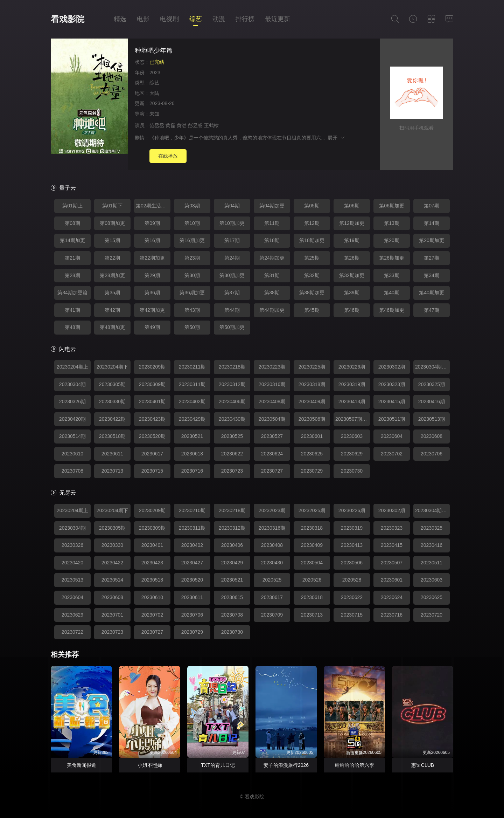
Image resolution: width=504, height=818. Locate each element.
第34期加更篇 (72, 293)
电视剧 (169, 19)
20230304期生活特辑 (432, 367)
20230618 (192, 454)
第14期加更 (72, 240)
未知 (154, 114)
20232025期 (312, 510)
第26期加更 (392, 258)
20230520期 (152, 436)
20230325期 (432, 384)
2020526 (312, 580)
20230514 (112, 580)
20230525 (232, 436)
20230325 (432, 528)
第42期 (112, 310)
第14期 (432, 223)
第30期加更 (232, 275)
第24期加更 (272, 258)
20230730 (352, 471)
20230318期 (312, 384)
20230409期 (312, 401)
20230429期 (192, 419)
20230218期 (232, 367)
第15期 (112, 240)
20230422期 (112, 419)
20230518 (152, 580)
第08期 (72, 223)
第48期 (72, 327)
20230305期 (112, 384)
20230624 (272, 454)
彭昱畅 (195, 125)
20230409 (312, 545)
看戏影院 (68, 19)
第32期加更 (352, 275)
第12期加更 (352, 223)
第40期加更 (432, 293)
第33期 (392, 275)
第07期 (432, 206)
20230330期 (112, 401)
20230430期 (232, 419)
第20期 (392, 240)
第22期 (112, 258)
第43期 (192, 310)
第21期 (72, 258)
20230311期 (192, 384)
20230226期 (352, 367)
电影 (143, 19)
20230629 (352, 454)
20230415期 (392, 401)
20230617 (152, 454)
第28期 (72, 275)
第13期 (392, 223)
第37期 (232, 293)
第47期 (432, 310)
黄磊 (170, 125)
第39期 (352, 293)
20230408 (272, 545)
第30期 (192, 275)
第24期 (232, 258)
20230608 (432, 436)
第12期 (312, 223)
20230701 (112, 615)
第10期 (192, 223)
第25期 (312, 258)
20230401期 (152, 401)
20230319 (352, 528)
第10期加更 (232, 223)
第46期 (352, 310)
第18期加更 (312, 240)
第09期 (152, 223)
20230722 (72, 632)
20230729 (312, 471)
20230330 (112, 545)
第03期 (192, 206)
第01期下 (112, 206)
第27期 (432, 258)
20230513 (72, 580)
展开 (337, 138)
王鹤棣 (211, 125)
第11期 (272, 223)
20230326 (72, 545)
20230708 (72, 471)
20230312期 (232, 384)
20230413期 (352, 401)
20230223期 (272, 367)
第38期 (272, 293)
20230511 (432, 563)
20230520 (192, 580)
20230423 (152, 563)
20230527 (272, 436)
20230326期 (72, 401)
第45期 (312, 310)
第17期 (232, 240)
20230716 (192, 471)
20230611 (112, 454)
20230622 (232, 454)
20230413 (352, 545)
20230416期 (432, 401)
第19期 (352, 240)
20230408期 (272, 401)
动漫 (219, 19)
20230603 (352, 436)
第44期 (232, 310)
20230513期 (432, 419)
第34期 (432, 275)
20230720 (432, 615)
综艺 (196, 19)
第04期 (232, 206)
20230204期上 (72, 367)
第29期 (152, 275)
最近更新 (278, 19)
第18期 (272, 240)
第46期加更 (392, 310)
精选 (120, 19)
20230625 (312, 454)
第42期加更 (152, 310)
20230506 (352, 563)
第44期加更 (272, 310)
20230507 (392, 563)
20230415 (392, 545)
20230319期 (352, 384)
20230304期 (72, 384)
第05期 (312, 206)
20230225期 (312, 367)
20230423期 (152, 419)
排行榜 (245, 19)
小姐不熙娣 (150, 765)
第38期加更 (312, 293)
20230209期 (152, 367)
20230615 (232, 597)
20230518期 (112, 436)
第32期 (312, 275)
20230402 (192, 545)
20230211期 (192, 367)
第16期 (152, 240)
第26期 (352, 258)
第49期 (152, 327)
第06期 (352, 206)
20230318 (312, 528)
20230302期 (392, 367)
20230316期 (272, 384)
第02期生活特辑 (153, 206)
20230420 (72, 563)
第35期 (112, 293)
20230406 (232, 545)
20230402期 (192, 401)
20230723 (232, 471)
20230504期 (272, 419)
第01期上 (72, 206)
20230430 (272, 563)
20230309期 (152, 384)
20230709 (272, 615)
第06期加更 (392, 206)
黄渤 (182, 125)
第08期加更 (112, 223)
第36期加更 (192, 293)
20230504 (312, 563)
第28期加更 (112, 275)
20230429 (232, 563)
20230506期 (312, 419)
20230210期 (192, 510)
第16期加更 (192, 240)
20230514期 (72, 436)
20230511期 (392, 419)
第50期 (192, 327)
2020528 (352, 580)
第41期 (72, 310)
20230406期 (232, 401)
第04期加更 (272, 206)
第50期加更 (232, 327)
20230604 (392, 436)
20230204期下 (112, 367)
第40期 (392, 293)
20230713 (112, 471)
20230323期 (392, 384)
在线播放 (168, 156)
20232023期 (272, 510)
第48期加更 (112, 327)
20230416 (432, 545)
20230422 (112, 563)
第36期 (152, 293)
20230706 (432, 454)
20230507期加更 (353, 419)
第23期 (192, 258)
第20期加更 (432, 240)
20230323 (392, 528)
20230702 (392, 454)
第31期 (272, 275)
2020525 (272, 580)
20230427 (192, 563)
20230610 (72, 454)
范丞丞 (157, 125)
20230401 (152, 545)
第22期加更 (152, 258)
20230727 (272, 471)
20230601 (312, 436)
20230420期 (72, 419)
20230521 (192, 436)
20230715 (152, 471)
